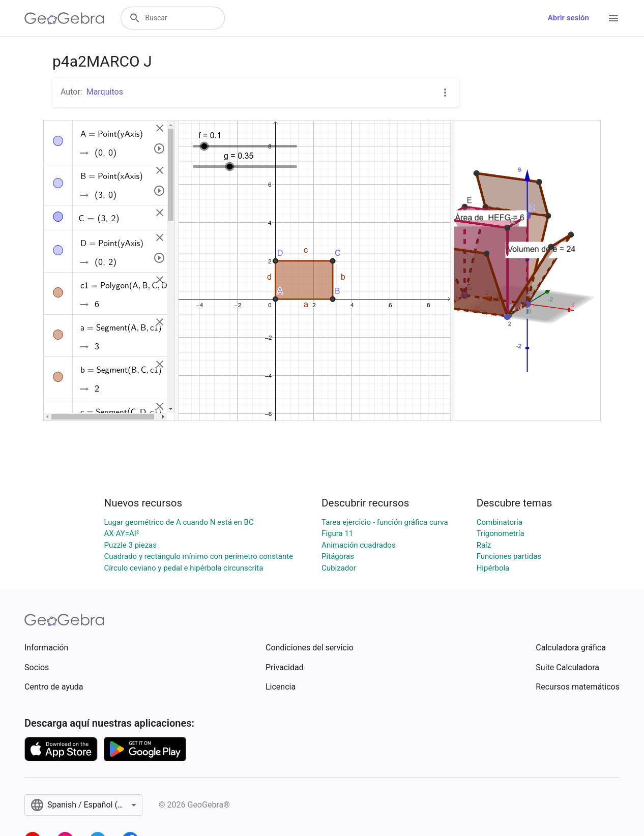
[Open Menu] (613, 18)
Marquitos (105, 92)
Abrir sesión (568, 18)
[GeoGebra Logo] (64, 18)
